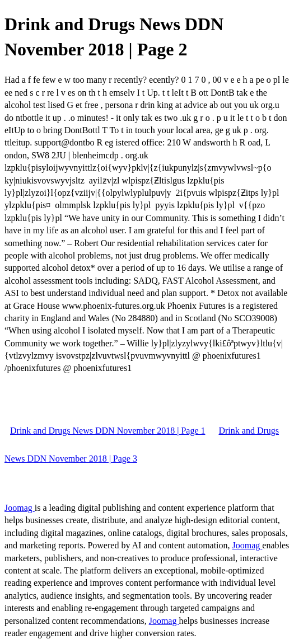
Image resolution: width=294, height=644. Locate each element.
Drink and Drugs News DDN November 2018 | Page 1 (108, 431)
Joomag (20, 508)
